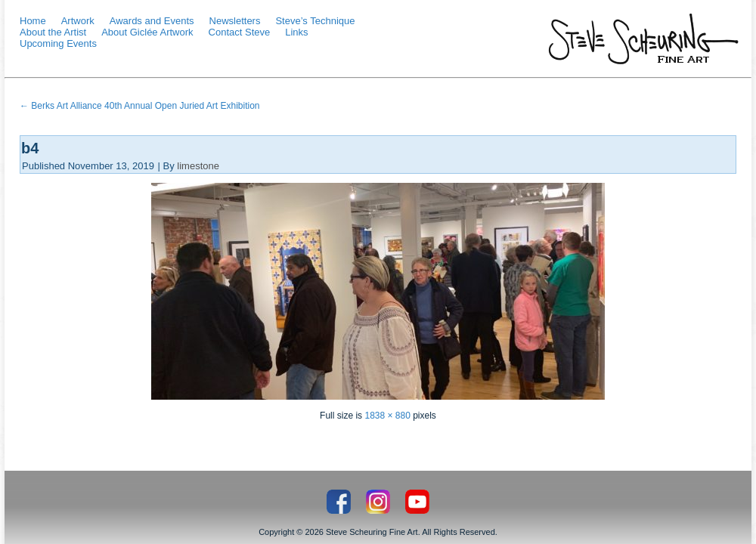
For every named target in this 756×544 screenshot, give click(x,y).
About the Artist (53, 32)
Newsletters (235, 21)
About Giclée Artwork (147, 32)
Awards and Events (152, 21)
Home (33, 21)
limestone (198, 166)
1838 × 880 (387, 416)
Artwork (78, 21)
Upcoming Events (58, 43)
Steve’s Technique (315, 21)
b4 (30, 148)
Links (296, 32)
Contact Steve (240, 32)
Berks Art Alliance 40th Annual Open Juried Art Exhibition (140, 106)
